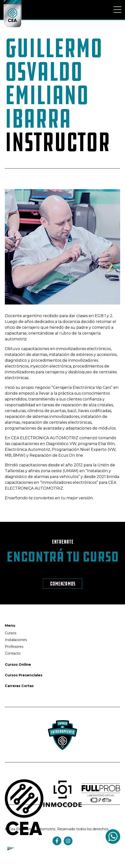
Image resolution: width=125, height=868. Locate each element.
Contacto (13, 653)
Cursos (11, 633)
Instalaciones (16, 640)
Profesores (14, 647)
